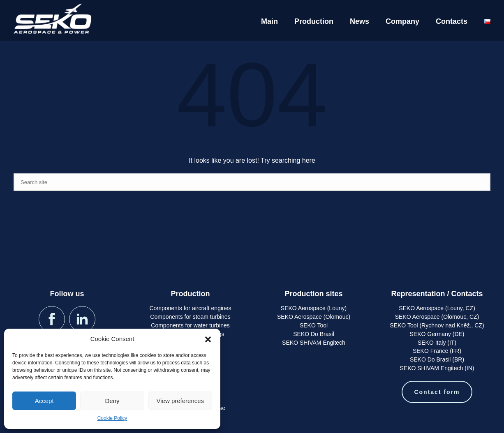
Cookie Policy (112, 418)
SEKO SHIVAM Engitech (314, 343)
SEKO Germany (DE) (437, 334)
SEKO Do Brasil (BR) (437, 359)
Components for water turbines (190, 325)
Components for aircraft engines (190, 308)
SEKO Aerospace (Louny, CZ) (437, 308)
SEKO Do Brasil (314, 334)
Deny (112, 401)
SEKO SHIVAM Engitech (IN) (437, 368)
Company (402, 21)
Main (269, 21)
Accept (44, 401)
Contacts (452, 21)
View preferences (180, 401)
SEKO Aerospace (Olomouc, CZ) (437, 317)
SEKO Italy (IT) (437, 343)
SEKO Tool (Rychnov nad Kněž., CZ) (437, 325)
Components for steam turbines (190, 317)
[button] (208, 339)
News (360, 21)
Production (314, 21)
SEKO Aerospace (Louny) (314, 308)
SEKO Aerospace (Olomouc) (314, 317)
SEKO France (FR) (437, 351)
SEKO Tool (314, 325)
